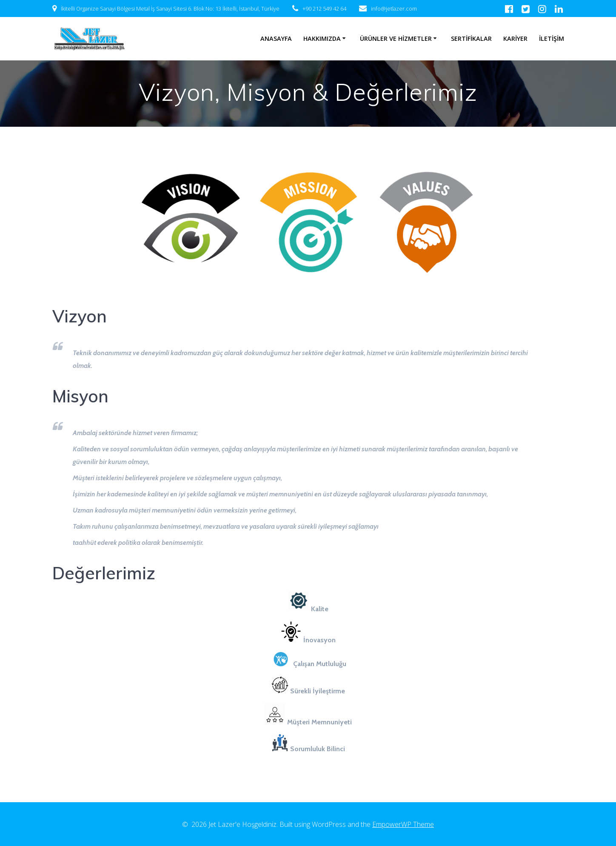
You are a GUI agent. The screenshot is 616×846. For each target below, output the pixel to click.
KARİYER (515, 38)
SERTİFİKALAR (471, 38)
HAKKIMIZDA (322, 38)
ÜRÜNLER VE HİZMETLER (396, 38)
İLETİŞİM (552, 38)
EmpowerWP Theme (403, 824)
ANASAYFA (276, 38)
